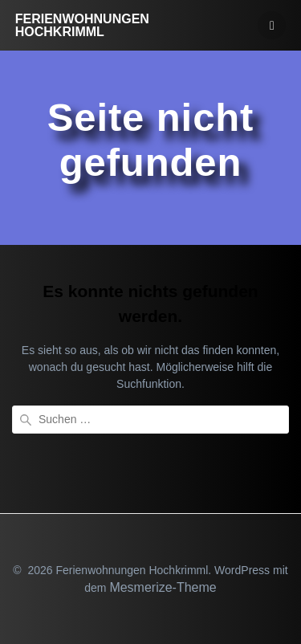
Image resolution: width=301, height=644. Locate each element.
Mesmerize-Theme (163, 587)
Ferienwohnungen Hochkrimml (82, 26)
